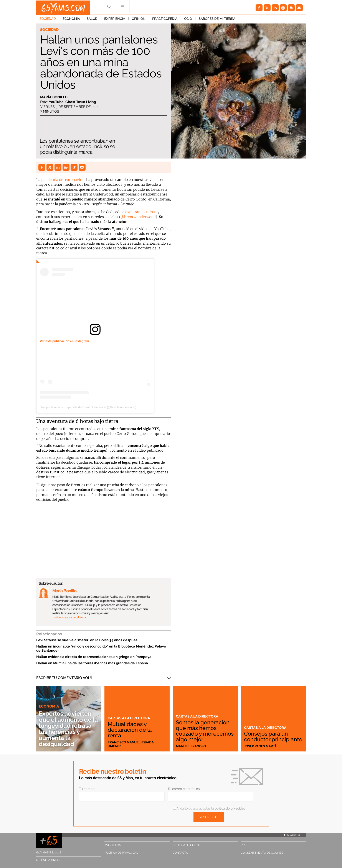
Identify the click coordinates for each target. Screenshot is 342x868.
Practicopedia (165, 19)
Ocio (188, 19)
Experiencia (115, 19)
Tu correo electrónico (184, 789)
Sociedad (48, 19)
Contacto (180, 853)
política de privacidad (230, 808)
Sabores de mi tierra (217, 19)
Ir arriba (292, 835)
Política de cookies (188, 845)
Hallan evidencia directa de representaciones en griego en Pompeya (94, 657)
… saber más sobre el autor (69, 617)
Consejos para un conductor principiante (267, 734)
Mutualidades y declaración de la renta (130, 730)
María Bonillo (54, 97)
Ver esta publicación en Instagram (64, 341)
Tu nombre (87, 789)
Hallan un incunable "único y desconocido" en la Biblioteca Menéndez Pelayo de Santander (101, 648)
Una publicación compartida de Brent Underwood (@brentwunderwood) (88, 407)
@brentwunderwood (138, 217)
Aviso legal (113, 845)
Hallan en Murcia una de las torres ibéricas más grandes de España (92, 663)
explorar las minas (141, 212)
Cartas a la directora (130, 718)
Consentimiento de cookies (262, 853)
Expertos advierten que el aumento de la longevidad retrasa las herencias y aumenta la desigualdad (67, 726)
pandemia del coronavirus (63, 180)
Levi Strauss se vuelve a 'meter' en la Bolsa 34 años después (87, 640)
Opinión (139, 19)
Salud (92, 19)
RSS (243, 845)
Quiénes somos (48, 860)
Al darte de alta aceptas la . (209, 808)
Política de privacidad (121, 853)
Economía (71, 19)
